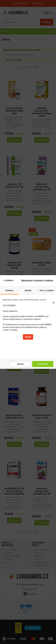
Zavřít (28, 337)
